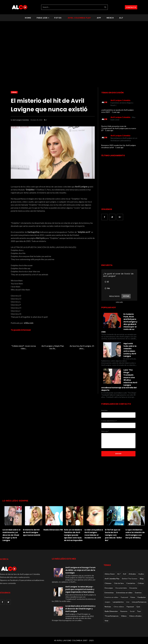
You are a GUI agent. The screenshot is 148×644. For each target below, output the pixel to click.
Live (128, 602)
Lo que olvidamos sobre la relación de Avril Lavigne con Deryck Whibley (135, 534)
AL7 (121, 18)
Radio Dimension (111, 611)
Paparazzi (130, 607)
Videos (124, 616)
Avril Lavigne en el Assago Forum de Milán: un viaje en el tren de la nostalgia (80, 570)
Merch (110, 18)
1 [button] (73, 548)
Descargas (109, 588)
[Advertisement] (123, 242)
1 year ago (116, 112)
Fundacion (142, 597)
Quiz (138, 607)
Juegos (107, 602)
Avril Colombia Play (79, 18)
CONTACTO (131, 7)
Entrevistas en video (124, 593)
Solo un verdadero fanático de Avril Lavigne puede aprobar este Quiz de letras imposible (73, 535)
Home (28, 18)
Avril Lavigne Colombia (21, 120)
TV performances (112, 616)
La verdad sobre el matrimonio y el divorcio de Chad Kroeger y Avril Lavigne (11, 535)
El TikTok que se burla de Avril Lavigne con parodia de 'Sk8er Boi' (114, 535)
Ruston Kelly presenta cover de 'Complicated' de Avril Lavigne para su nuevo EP (119, 128)
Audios (141, 574)
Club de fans (119, 583)
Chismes (108, 583)
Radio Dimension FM (53, 530)
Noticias (108, 607)
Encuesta (133, 588)
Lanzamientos (118, 602)
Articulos (132, 574)
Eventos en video (111, 597)
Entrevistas (109, 593)
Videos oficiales (135, 616)
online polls (119, 302)
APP (99, 18)
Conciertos (131, 583)
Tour (139, 611)
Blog (142, 579)
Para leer (43, 18)
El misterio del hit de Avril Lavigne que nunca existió (32, 532)
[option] (13, 523)
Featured (124, 597)
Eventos (138, 593)
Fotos (58, 18)
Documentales (121, 588)
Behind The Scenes (130, 579)
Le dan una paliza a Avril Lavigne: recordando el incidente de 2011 (94, 534)
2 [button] (75, 548)
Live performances (139, 602)
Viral (14, 92)
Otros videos (119, 607)
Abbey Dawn (110, 574)
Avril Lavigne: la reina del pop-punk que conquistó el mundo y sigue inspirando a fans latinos (80, 589)
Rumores (124, 611)
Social (132, 611)
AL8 (125, 574)
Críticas (141, 583)
